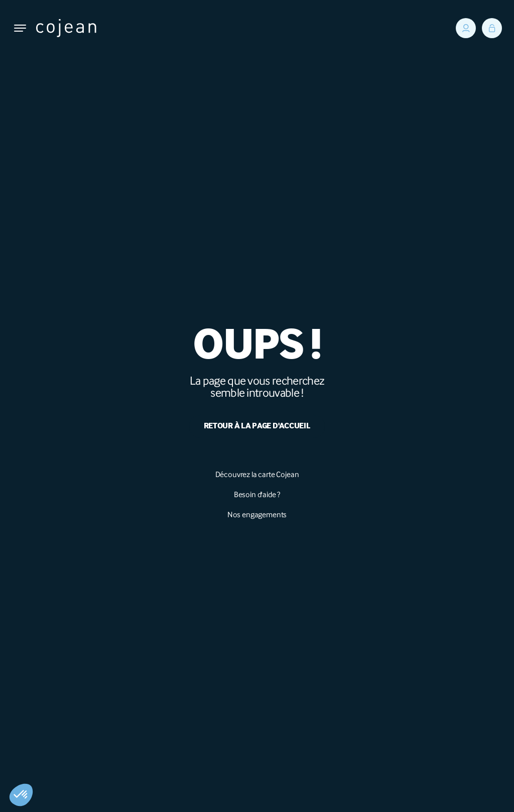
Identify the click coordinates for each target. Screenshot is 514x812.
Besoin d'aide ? (257, 494)
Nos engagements (257, 514)
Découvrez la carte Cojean (257, 474)
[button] (21, 795)
